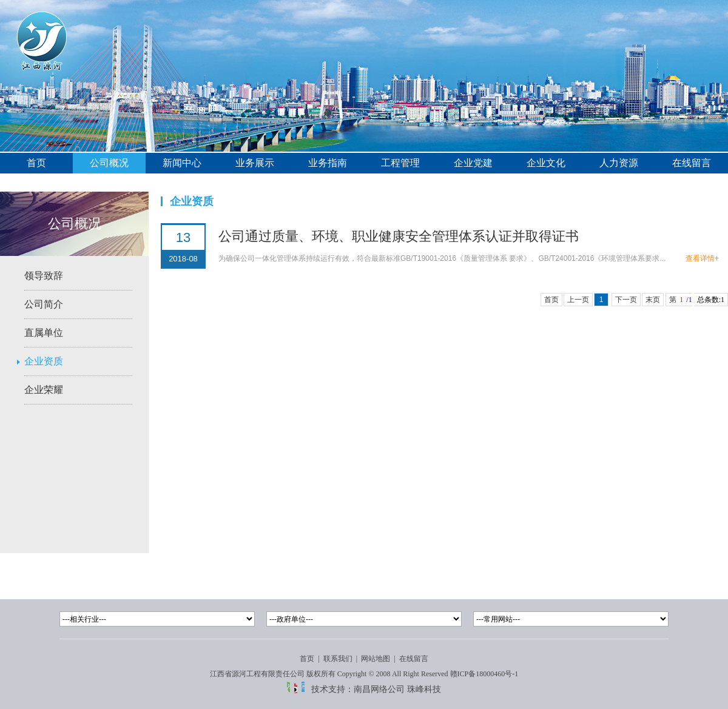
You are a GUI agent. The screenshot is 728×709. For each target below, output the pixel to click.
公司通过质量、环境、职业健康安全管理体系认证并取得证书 (399, 236)
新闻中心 (182, 163)
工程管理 (400, 163)
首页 (36, 163)
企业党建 (473, 163)
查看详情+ (702, 258)
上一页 (578, 300)
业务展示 (255, 163)
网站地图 (376, 659)
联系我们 (338, 659)
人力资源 (619, 163)
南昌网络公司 (379, 689)
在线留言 (692, 163)
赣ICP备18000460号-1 (484, 674)
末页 (653, 300)
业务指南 (328, 163)
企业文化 (546, 163)
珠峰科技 (424, 689)
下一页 (626, 300)
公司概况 (109, 163)
